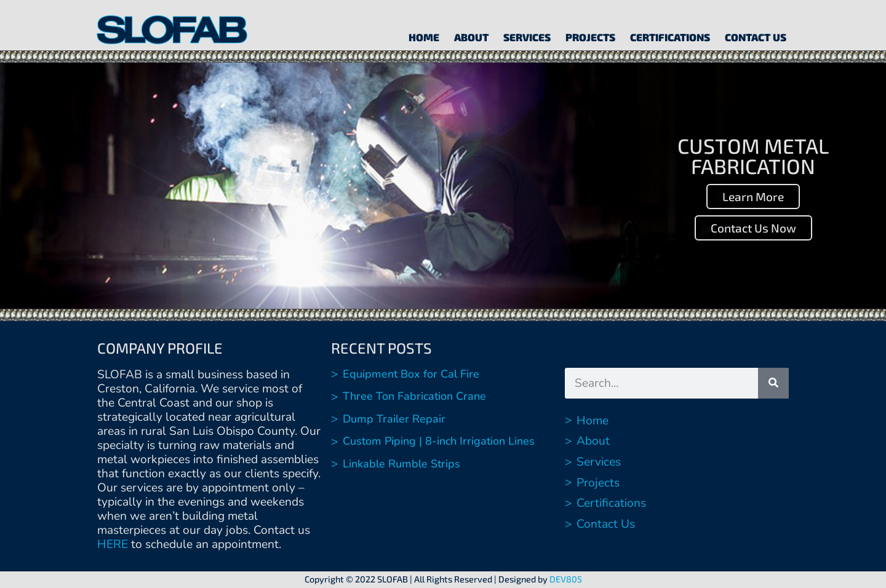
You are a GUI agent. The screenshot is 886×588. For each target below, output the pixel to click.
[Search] (773, 383)
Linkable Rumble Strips (401, 464)
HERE (113, 544)
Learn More (753, 197)
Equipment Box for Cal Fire (411, 374)
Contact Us (756, 37)
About (471, 37)
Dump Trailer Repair (394, 419)
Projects (590, 37)
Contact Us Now (753, 228)
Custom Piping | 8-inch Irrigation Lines (439, 441)
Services (527, 37)
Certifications (670, 37)
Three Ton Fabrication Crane (414, 396)
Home (424, 37)
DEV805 (566, 579)
